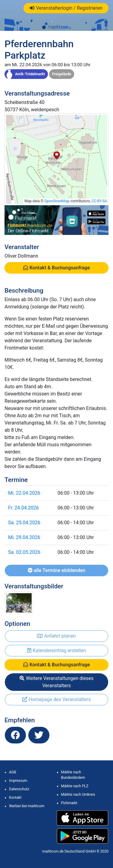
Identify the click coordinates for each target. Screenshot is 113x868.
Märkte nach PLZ (75, 786)
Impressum (18, 781)
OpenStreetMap (57, 201)
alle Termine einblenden (56, 570)
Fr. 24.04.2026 (24, 508)
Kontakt (15, 798)
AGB (13, 772)
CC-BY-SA (99, 201)
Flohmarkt (69, 803)
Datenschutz (19, 789)
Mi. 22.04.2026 (24, 493)
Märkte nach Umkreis (78, 795)
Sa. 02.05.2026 (24, 552)
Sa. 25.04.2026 (24, 523)
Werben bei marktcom (27, 806)
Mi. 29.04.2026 (24, 537)
